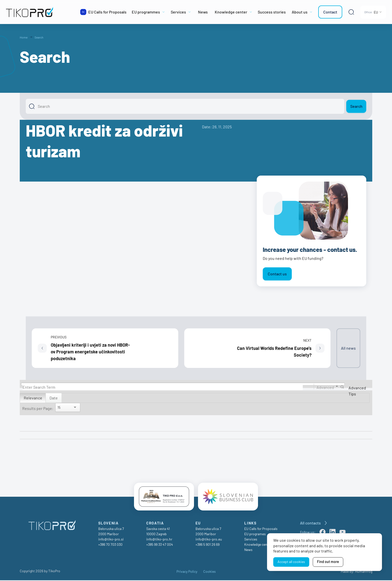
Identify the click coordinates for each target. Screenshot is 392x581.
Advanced (325, 387)
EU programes (255, 535)
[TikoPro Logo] (41, 12)
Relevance (33, 398)
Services (251, 540)
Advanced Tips (357, 391)
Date (54, 398)
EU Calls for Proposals (261, 529)
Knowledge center (258, 545)
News (248, 550)
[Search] (185, 106)
